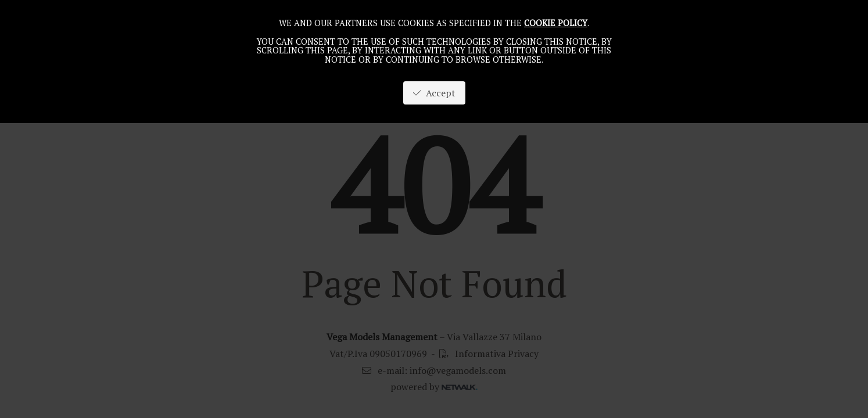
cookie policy (556, 23)
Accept (434, 93)
